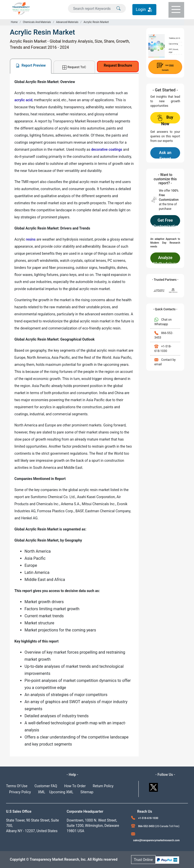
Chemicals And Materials (37, 22)
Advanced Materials (67, 22)
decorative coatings (107, 149)
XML (42, 792)
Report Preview (31, 66)
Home (14, 22)
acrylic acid (23, 100)
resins (31, 239)
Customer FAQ (46, 786)
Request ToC (74, 67)
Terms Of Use (17, 786)
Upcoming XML (61, 792)
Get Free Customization (165, 222)
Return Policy (103, 786)
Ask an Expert (165, 154)
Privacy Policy (20, 792)
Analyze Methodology (165, 260)
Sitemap (87, 792)
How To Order (75, 786)
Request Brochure (118, 65)
